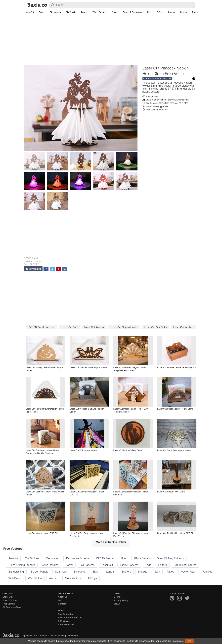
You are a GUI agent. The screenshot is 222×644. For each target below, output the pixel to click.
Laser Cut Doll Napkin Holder (84, 450)
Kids (149, 12)
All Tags (92, 578)
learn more (178, 641)
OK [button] (189, 641)
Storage (143, 572)
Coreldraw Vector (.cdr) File (157, 79)
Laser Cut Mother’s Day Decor (128, 450)
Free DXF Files (10, 600)
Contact (62, 604)
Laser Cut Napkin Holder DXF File (42, 533)
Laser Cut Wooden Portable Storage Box (177, 367)
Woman (54, 578)
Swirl (157, 572)
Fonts (195, 12)
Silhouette (80, 572)
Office (160, 12)
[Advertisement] (111, 42)
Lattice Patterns (129, 565)
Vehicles (207, 572)
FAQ (60, 600)
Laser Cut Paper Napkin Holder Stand (175, 409)
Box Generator (65, 614)
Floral (124, 558)
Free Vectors (9, 604)
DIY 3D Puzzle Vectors (41, 327)
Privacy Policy (121, 600)
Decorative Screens (78, 558)
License (118, 597)
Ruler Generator (66, 624)
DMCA (117, 604)
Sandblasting (16, 572)
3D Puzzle (71, 12)
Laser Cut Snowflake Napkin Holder (174, 450)
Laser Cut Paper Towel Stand (171, 492)
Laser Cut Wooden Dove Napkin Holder (89, 367)
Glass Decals (142, 558)
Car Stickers (32, 558)
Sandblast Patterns (185, 565)
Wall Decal (15, 578)
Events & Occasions (132, 12)
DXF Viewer (64, 621)
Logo (148, 565)
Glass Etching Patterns (170, 558)
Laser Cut (29, 12)
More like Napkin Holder (111, 542)
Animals (13, 558)
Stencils (110, 572)
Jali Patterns (87, 565)
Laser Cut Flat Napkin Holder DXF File (176, 533)
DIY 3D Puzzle (31, 258)
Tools (42, 12)
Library (184, 12)
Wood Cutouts (99, 12)
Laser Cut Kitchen (94, 327)
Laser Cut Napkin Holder (124, 327)
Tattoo (171, 572)
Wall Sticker (35, 578)
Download (33, 269)
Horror (69, 565)
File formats (55, 12)
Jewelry (171, 12)
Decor (114, 12)
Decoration (53, 558)
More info (164, 110)
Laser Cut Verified (183, 327)
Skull (95, 572)
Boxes (84, 12)
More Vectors (73, 578)
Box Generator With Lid (70, 618)
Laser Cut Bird (69, 327)
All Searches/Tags (12, 607)
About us (63, 597)
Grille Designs (50, 565)
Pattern (163, 565)
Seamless (61, 572)
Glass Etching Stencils (22, 565)
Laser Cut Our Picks (155, 327)
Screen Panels (40, 572)
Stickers (126, 572)
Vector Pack (188, 572)
